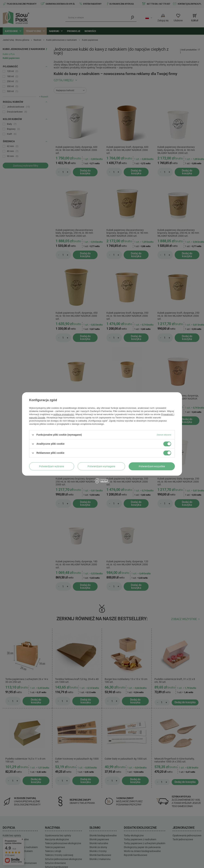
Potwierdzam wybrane (52, 466)
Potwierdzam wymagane (101, 466)
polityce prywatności (64, 414)
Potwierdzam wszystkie (152, 466)
